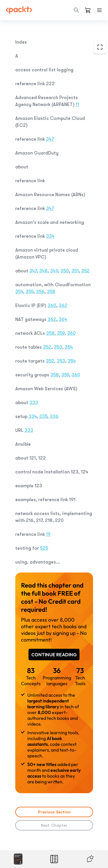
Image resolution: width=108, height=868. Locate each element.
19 (48, 534)
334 (50, 236)
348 (43, 271)
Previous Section (54, 812)
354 (19, 292)
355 (30, 292)
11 (77, 105)
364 (63, 319)
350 (65, 271)
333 (34, 403)
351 (75, 271)
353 (58, 347)
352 (85, 271)
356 (40, 292)
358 (51, 292)
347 (50, 139)
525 (44, 548)
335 (43, 417)
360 (52, 306)
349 (54, 271)
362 (63, 306)
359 (61, 333)
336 (54, 417)
